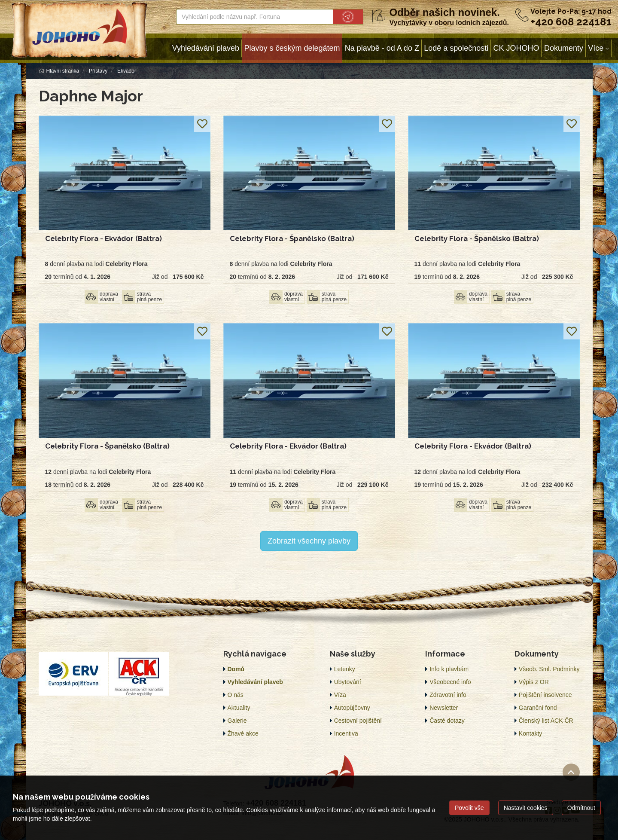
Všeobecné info (450, 682)
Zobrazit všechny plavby (309, 541)
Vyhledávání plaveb (206, 48)
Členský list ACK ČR (546, 721)
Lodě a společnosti (456, 48)
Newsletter (444, 708)
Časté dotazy (447, 721)
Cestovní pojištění (358, 721)
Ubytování (348, 682)
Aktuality (239, 708)
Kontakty (530, 733)
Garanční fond (538, 708)
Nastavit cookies (526, 808)
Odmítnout (581, 808)
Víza (340, 695)
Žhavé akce (243, 733)
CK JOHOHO (516, 48)
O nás (236, 695)
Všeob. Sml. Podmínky (549, 669)
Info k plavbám (449, 669)
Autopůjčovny (352, 708)
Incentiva (346, 733)
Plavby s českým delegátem (292, 48)
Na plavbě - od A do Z (382, 48)
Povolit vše (469, 808)
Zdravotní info (448, 695)
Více (596, 48)
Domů (236, 669)
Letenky (345, 669)
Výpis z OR (534, 682)
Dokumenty (564, 48)
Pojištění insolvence (545, 695)
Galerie (237, 721)
